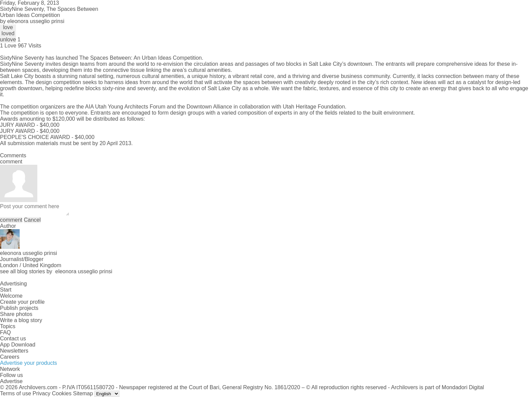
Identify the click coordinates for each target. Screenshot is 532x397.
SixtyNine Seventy (22, 58)
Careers (10, 357)
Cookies (62, 393)
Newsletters (14, 351)
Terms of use (16, 393)
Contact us (13, 339)
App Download (18, 345)
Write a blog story (21, 320)
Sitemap (83, 393)
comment (11, 220)
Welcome (11, 296)
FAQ (5, 332)
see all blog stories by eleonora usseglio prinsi (56, 271)
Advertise (11, 381)
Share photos (16, 314)
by (32, 21)
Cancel (32, 220)
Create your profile (22, 302)
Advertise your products (28, 363)
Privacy (41, 393)
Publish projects (19, 308)
